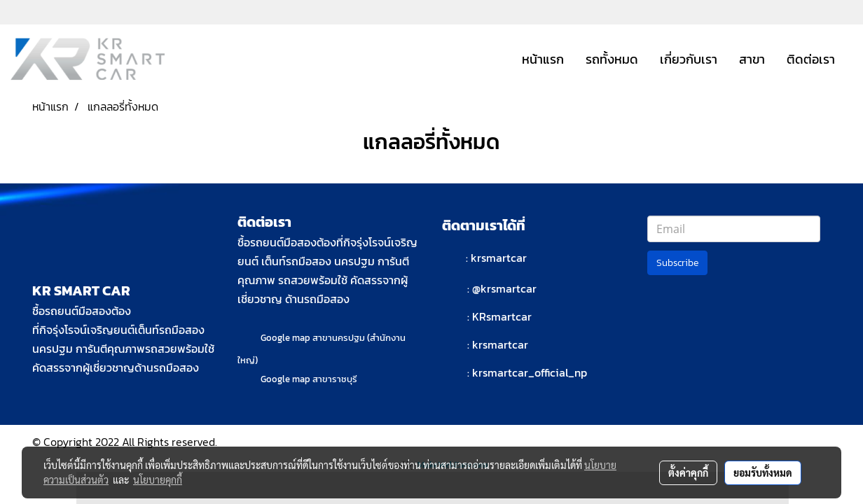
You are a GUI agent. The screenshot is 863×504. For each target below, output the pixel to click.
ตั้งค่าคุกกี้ (688, 472)
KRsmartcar (502, 316)
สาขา (752, 59)
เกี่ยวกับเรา (689, 59)
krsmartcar (499, 258)
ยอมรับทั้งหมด (763, 472)
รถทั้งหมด (612, 59)
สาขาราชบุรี (335, 379)
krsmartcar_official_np (530, 372)
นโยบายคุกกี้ (158, 479)
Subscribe (677, 263)
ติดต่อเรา (811, 59)
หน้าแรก (543, 59)
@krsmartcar (504, 288)
